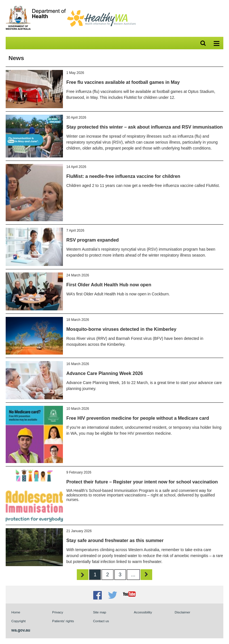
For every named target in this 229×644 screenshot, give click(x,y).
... (133, 575)
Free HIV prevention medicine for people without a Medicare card (138, 418)
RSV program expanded (93, 240)
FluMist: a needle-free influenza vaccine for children (123, 176)
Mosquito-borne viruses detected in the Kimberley (121, 329)
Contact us (101, 621)
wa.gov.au (21, 630)
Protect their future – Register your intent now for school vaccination (142, 482)
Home (16, 612)
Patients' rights (63, 621)
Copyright (18, 621)
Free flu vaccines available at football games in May (123, 82)
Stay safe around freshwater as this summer (115, 540)
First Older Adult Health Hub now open (109, 285)
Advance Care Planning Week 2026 (105, 373)
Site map (99, 612)
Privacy (58, 612)
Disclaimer (182, 612)
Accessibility (143, 612)
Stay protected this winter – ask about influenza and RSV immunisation (145, 127)
